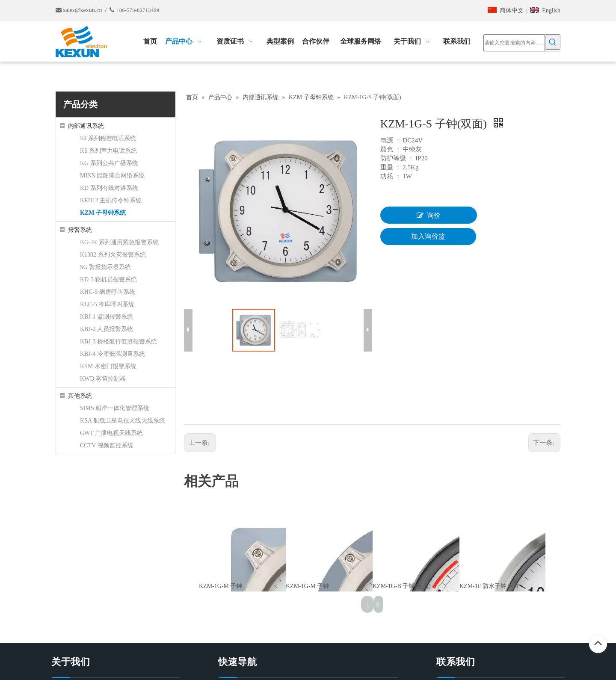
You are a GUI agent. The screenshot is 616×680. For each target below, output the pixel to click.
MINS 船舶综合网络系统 (112, 176)
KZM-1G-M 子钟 (221, 586)
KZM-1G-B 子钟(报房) (402, 586)
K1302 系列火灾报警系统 (113, 255)
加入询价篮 (428, 236)
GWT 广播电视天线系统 (111, 433)
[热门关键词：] (553, 42)
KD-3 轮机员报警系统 (108, 279)
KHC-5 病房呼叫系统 (108, 292)
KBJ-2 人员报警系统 (107, 329)
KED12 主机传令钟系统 (111, 200)
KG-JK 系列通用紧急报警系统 (119, 242)
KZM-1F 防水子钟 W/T (489, 586)
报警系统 (80, 230)
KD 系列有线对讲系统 (109, 188)
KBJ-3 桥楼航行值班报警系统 (118, 341)
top (598, 643)
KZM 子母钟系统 (103, 213)
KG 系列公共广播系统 (109, 163)
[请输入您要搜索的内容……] (514, 43)
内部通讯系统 (86, 126)
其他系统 (80, 396)
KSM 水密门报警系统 (108, 366)
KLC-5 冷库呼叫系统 (107, 304)
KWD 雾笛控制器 (103, 379)
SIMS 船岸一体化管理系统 (115, 408)
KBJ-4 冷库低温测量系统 (113, 354)
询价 (429, 215)
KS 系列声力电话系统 (108, 151)
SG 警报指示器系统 (105, 267)
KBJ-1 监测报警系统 (107, 317)
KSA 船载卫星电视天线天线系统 (123, 421)
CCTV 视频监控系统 (107, 445)
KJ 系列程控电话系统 (108, 138)
